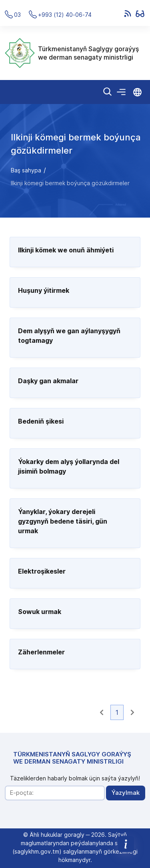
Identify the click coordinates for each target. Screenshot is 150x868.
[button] (102, 712)
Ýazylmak (126, 793)
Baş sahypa (26, 170)
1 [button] (117, 712)
